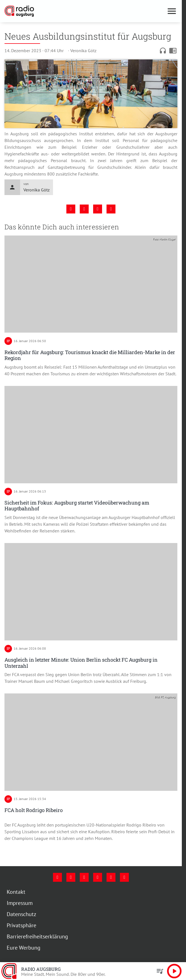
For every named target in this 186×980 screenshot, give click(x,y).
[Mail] (98, 877)
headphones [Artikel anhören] (163, 51)
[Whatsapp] (124, 877)
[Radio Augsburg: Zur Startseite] (48, 11)
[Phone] (111, 877)
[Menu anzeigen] (172, 11)
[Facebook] (57, 877)
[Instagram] (71, 877)
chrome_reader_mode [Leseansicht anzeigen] (173, 51)
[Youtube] (84, 877)
